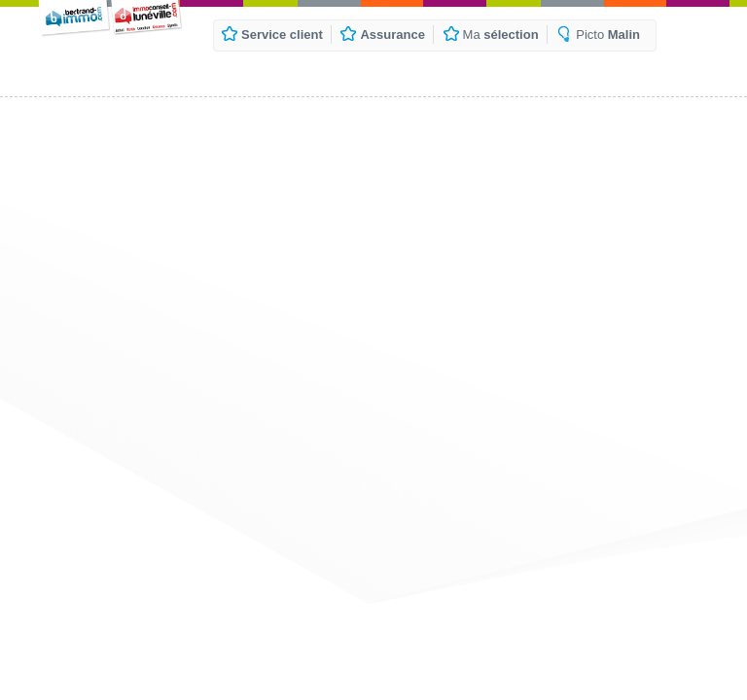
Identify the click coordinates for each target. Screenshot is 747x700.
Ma (501, 35)
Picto (608, 35)
